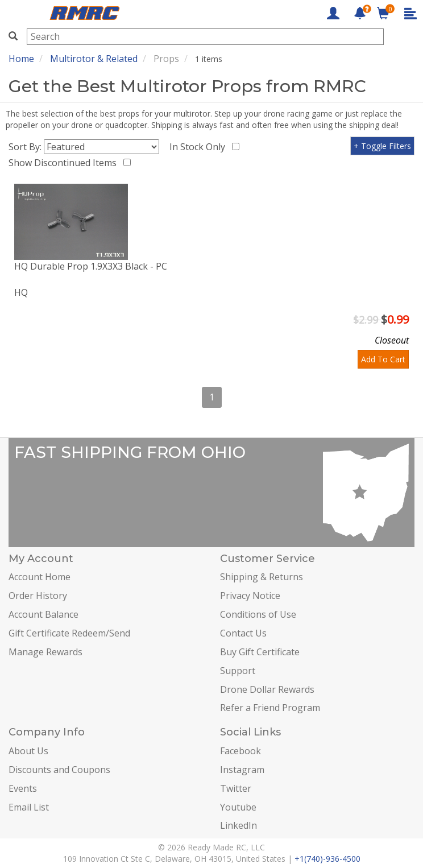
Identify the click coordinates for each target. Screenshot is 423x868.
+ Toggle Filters (382, 146)
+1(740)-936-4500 (327, 859)
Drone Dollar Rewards (267, 689)
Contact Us (243, 633)
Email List (29, 807)
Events (23, 788)
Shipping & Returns (262, 577)
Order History (38, 596)
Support (238, 671)
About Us (28, 751)
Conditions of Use (258, 614)
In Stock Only (200, 147)
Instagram (242, 770)
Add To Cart (383, 359)
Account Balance (43, 614)
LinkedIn (239, 825)
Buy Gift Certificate (260, 652)
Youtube (238, 807)
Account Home (40, 577)
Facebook (240, 751)
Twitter (236, 788)
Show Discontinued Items (65, 163)
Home (21, 59)
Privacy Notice (250, 596)
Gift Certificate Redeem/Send (69, 633)
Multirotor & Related (94, 59)
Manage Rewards (45, 652)
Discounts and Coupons (59, 770)
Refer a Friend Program (270, 708)
